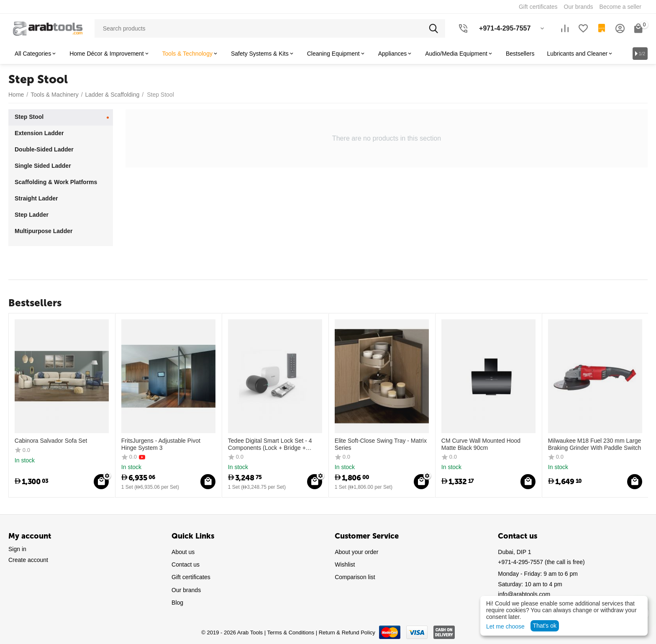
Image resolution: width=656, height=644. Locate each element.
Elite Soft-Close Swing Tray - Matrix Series (381, 444)
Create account (28, 560)
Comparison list (355, 577)
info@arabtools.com (524, 594)
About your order (356, 552)
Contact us (186, 564)
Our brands (186, 590)
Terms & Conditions (291, 632)
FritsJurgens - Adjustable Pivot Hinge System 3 (161, 444)
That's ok (545, 626)
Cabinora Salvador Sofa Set (51, 441)
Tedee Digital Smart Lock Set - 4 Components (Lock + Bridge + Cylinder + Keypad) (270, 444)
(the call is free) (541, 562)
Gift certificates (191, 577)
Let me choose (505, 626)
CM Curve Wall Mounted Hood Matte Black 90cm (481, 444)
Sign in (17, 549)
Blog (177, 603)
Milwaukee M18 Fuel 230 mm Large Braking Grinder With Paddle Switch (595, 444)
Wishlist (345, 564)
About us (183, 552)
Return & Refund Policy (347, 632)
